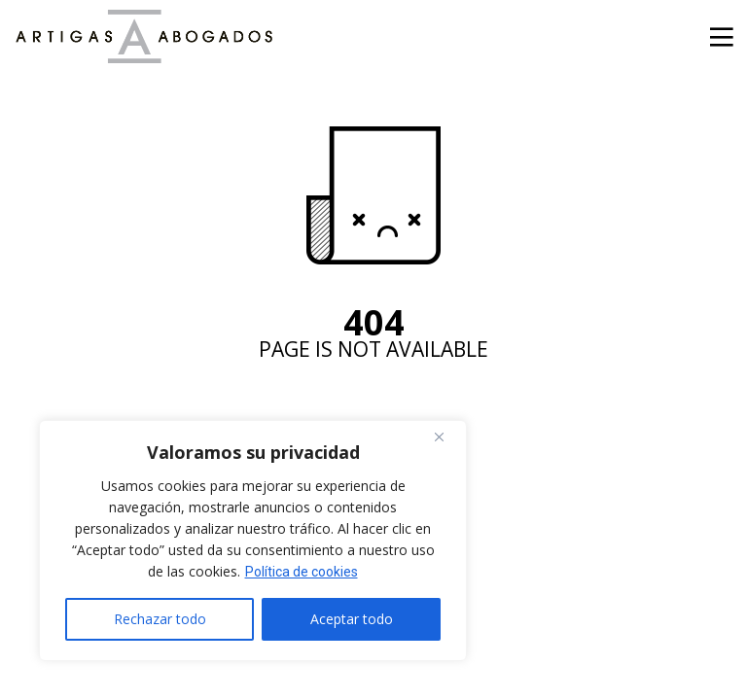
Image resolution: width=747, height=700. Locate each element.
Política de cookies (302, 572)
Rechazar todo (160, 619)
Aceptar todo (352, 619)
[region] (253, 541)
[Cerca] (446, 437)
